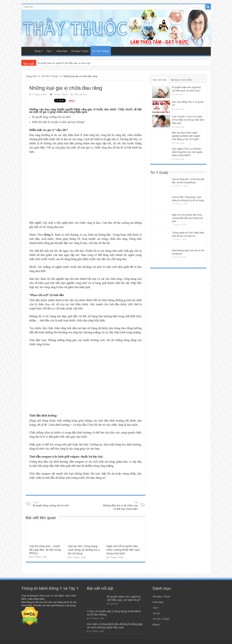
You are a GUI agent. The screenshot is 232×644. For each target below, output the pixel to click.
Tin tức (156, 613)
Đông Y (39, 51)
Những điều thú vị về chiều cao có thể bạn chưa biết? (120, 506)
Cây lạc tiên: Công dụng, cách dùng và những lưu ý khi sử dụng (84, 550)
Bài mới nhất (160, 80)
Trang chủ (28, 7)
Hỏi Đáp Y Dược (80, 51)
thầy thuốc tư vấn (49, 596)
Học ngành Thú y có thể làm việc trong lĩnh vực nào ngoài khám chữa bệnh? (187, 152)
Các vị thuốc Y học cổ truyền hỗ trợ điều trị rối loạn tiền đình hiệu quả (188, 120)
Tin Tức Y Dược (101, 51)
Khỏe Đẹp (62, 51)
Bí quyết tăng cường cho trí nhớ (52, 504)
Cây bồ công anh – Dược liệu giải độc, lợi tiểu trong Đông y (45, 550)
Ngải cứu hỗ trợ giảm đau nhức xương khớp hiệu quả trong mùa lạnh (123, 550)
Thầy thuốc (125, 109)
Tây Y (50, 51)
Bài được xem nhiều (181, 80)
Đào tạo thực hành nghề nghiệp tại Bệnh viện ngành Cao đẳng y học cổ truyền (186, 136)
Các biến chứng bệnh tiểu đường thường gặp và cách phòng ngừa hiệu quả (115, 626)
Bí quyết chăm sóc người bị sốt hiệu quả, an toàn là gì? (64, 63)
